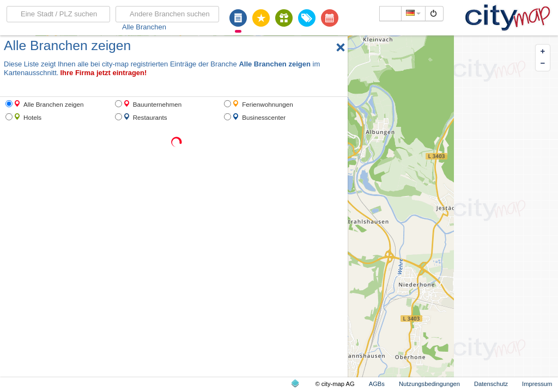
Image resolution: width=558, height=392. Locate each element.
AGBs (377, 384)
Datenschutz (491, 384)
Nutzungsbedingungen (429, 384)
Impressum (537, 384)
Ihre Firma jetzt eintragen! (103, 73)
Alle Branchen (144, 27)
